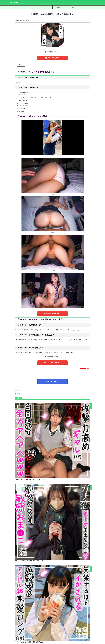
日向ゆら (18, 390)
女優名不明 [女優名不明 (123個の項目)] (54, 618)
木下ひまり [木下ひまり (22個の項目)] (89, 618)
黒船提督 (26, 105)
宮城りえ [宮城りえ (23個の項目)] (61, 618)
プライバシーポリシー (55, 636)
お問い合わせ (64, 636)
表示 (23, 64)
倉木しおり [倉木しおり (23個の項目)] (23, 618)
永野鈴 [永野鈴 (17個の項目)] (36, 620)
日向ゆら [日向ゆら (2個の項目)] (17, 82)
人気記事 (46, 7)
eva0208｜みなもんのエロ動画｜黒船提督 (51, 482)
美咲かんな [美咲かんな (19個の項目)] (67, 620)
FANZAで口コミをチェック (52, 361)
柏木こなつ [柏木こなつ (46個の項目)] (20, 620)
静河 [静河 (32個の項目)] (62, 623)
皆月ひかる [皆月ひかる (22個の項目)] (53, 620)
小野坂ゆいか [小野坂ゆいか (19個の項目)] (75, 618)
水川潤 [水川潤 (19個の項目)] (31, 620)
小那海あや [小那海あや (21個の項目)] (67, 618)
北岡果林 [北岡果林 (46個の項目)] (36, 618)
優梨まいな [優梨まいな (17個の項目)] (30, 618)
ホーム (34, 7)
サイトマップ (45, 636)
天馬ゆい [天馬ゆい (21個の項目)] (48, 618)
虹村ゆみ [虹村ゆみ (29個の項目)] (92, 620)
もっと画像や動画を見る (52, 312)
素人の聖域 (14, 3)
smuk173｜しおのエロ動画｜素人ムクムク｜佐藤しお (57, 582)
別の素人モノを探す (52, 379)
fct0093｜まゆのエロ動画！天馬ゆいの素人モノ (52, 429)
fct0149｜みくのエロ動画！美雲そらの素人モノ (52, 509)
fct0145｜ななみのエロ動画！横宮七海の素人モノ (53, 456)
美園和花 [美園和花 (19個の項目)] (73, 620)
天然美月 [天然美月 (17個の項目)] (42, 618)
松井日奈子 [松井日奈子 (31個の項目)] (13, 620)
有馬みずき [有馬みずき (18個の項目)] (82, 618)
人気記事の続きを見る (52, 607)
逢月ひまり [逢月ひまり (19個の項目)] (51, 623)
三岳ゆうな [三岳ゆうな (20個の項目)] (16, 618)
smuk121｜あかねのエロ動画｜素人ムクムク (57, 560)
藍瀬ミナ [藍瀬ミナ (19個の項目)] (86, 620)
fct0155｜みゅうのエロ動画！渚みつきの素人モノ (53, 403)
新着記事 (59, 7)
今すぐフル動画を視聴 (52, 58)
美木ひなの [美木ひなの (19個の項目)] (80, 620)
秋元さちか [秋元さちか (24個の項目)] (60, 620)
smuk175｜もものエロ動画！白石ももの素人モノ (57, 549)
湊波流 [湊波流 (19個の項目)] (41, 620)
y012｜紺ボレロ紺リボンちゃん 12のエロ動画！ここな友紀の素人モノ (57, 593)
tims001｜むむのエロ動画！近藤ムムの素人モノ (57, 571)
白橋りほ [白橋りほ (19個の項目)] (46, 620)
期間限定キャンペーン (26, 338)
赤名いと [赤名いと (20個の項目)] (44, 623)
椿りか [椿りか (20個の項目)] (26, 620)
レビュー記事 (71, 7)
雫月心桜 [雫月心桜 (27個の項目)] (57, 623)
